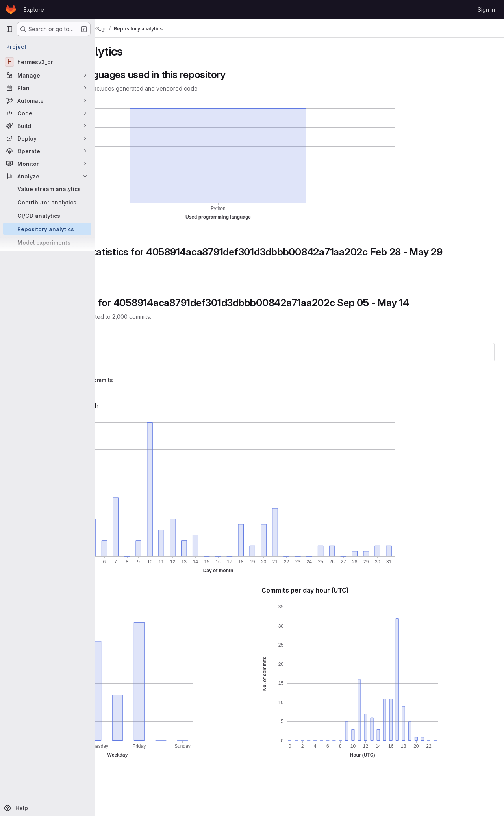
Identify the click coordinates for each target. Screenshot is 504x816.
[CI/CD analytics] (47, 216)
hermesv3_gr (127, 375)
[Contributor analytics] (47, 202)
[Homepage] (11, 9)
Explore (34, 10)
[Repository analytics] (47, 229)
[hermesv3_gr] (47, 62)
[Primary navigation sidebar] (9, 29)
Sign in (486, 10)
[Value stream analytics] (47, 189)
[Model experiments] (47, 242)
